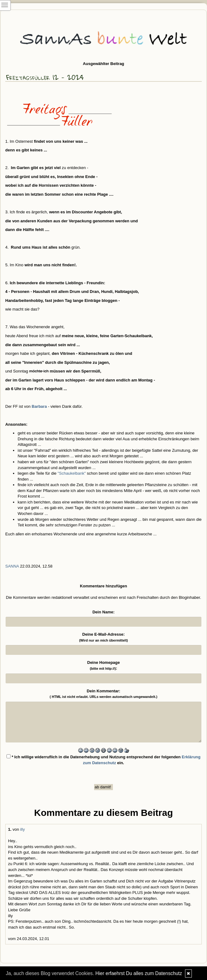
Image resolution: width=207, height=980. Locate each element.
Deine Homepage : (103, 665)
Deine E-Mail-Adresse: (104, 637)
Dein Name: (104, 612)
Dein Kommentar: (104, 694)
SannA (12, 566)
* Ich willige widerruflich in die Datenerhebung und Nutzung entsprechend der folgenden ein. (103, 760)
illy (22, 829)
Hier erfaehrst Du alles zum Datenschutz (139, 973)
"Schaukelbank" (72, 473)
